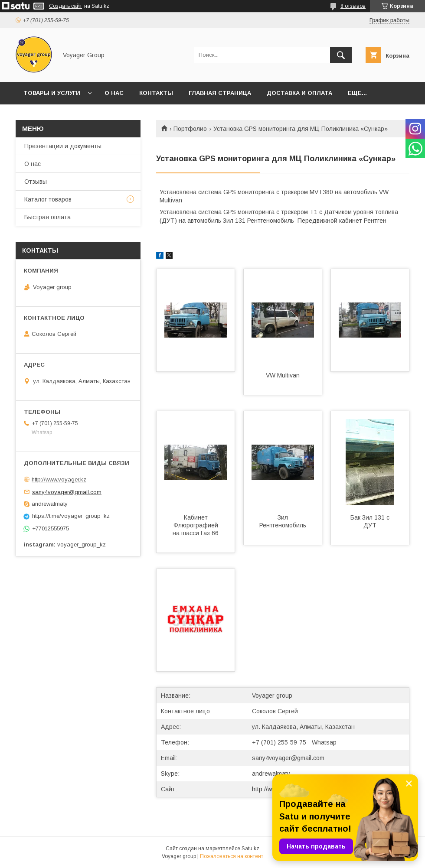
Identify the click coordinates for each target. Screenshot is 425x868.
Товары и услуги (52, 93)
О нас (114, 93)
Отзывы (36, 182)
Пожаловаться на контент (232, 856)
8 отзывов (353, 6)
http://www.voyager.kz (59, 480)
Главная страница (220, 93)
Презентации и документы (63, 146)
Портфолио (190, 129)
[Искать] (341, 55)
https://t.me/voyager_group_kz (71, 516)
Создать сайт (65, 6)
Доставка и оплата (299, 93)
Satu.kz (250, 848)
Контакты (156, 93)
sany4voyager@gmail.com (288, 758)
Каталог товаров (48, 199)
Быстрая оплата (47, 217)
